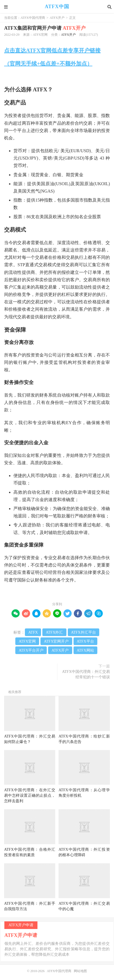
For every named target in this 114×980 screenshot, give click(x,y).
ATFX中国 (57, 7)
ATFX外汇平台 (84, 632)
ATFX (33, 632)
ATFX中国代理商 (33, 18)
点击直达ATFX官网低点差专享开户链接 (52, 50)
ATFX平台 (85, 641)
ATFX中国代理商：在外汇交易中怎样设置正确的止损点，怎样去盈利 (30, 795)
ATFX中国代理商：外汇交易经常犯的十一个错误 (86, 674)
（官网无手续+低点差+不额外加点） (48, 64)
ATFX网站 (85, 650)
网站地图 (80, 971)
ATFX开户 (57, 18)
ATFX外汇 (54, 632)
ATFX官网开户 (56, 641)
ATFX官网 (27, 641)
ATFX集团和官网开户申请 (45, 28)
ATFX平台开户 (31, 650)
